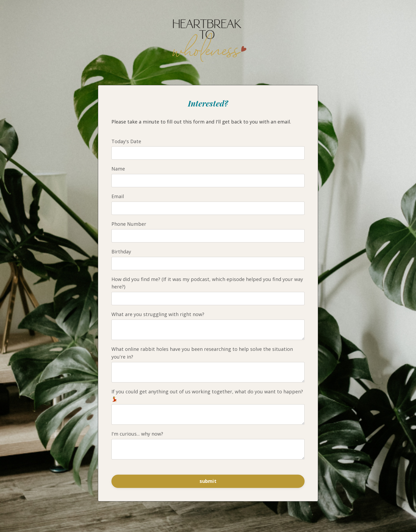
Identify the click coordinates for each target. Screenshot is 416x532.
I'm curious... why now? (137, 434)
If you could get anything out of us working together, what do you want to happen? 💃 (207, 395)
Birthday (121, 252)
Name (118, 169)
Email (118, 196)
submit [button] (208, 481)
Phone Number (129, 224)
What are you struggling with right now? (158, 314)
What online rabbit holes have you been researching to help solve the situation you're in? (202, 353)
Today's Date (126, 141)
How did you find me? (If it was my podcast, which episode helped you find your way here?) (207, 283)
